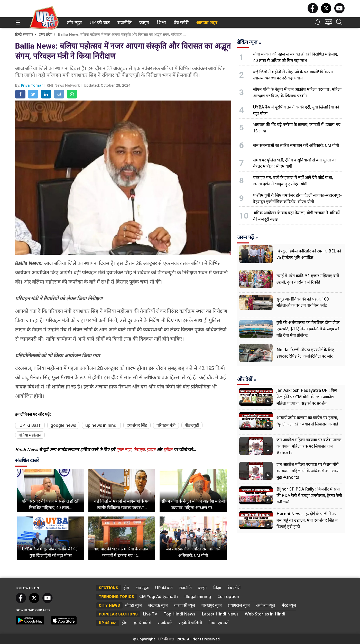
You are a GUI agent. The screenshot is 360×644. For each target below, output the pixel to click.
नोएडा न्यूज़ (133, 605)
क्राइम (144, 22)
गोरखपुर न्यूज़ (212, 605)
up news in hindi (101, 425)
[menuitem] (74, 22)
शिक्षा (161, 22)
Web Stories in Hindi (265, 614)
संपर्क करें (165, 623)
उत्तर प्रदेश (46, 34)
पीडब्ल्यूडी (192, 425)
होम (126, 588)
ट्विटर (168, 449)
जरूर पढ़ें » (248, 237)
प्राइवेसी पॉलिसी (190, 623)
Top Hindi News (179, 614)
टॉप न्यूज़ (73, 22)
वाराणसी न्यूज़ (185, 605)
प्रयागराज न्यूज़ (239, 605)
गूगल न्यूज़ (124, 449)
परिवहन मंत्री (166, 425)
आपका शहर (207, 22)
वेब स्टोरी (180, 22)
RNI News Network (64, 85)
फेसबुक (139, 449)
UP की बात (98, 22)
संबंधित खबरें (27, 460)
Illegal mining (198, 596)
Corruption (228, 596)
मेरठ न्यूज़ (289, 605)
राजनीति (124, 22)
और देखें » (247, 379)
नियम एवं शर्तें (218, 623)
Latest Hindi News (220, 614)
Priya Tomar (33, 85)
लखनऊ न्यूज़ (158, 605)
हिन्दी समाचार (24, 34)
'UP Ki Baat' (30, 425)
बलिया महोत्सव (30, 435)
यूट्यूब (152, 449)
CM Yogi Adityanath (159, 596)
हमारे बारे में (143, 623)
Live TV (150, 614)
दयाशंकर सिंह (137, 425)
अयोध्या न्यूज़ (266, 605)
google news (63, 425)
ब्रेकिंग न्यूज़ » (249, 42)
